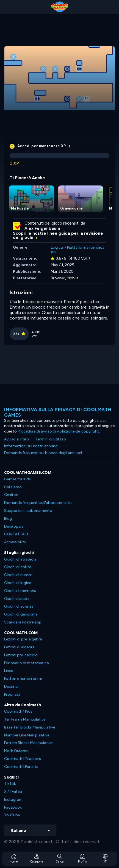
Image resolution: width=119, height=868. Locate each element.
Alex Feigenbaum (42, 228)
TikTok (10, 784)
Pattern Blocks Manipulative (28, 743)
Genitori (11, 495)
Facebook (13, 807)
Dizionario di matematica (27, 663)
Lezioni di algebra (19, 647)
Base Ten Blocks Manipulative (30, 727)
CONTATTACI (16, 534)
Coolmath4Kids (18, 711)
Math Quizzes (16, 751)
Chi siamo (13, 487)
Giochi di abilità (18, 567)
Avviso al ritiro (16, 439)
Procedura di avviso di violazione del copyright (58, 431)
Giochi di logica (18, 583)
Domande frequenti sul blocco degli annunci (43, 453)
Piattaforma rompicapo (78, 250)
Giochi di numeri (18, 575)
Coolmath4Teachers (23, 759)
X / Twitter (13, 792)
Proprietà (12, 694)
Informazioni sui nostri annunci (31, 446)
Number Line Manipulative (27, 735)
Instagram (13, 799)
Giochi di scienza (19, 606)
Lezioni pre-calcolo (21, 655)
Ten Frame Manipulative (25, 719)
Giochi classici (17, 599)
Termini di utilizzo (51, 439)
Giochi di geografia (21, 614)
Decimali (12, 686)
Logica (57, 247)
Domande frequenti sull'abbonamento (38, 503)
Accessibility (15, 542)
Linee (9, 671)
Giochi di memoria (20, 591)
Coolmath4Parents (21, 767)
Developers (14, 526)
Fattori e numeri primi (23, 679)
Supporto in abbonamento (28, 511)
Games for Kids (17, 479)
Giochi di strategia (20, 559)
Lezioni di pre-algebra (23, 639)
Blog (8, 519)
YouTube (12, 815)
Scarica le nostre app (23, 622)
